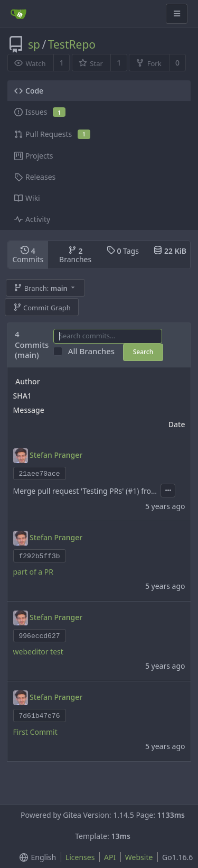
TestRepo (72, 44)
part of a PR (34, 572)
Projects (34, 156)
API (110, 857)
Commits (28, 255)
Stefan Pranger (56, 455)
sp (34, 44)
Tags (123, 251)
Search (143, 352)
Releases (35, 177)
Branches (75, 255)
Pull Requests (52, 134)
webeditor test (38, 652)
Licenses (80, 857)
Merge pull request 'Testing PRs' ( (71, 491)
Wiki (27, 198)
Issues (40, 112)
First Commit (35, 732)
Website (139, 857)
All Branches (95, 351)
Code (29, 91)
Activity (32, 219)
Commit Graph (42, 308)
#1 (132, 491)
